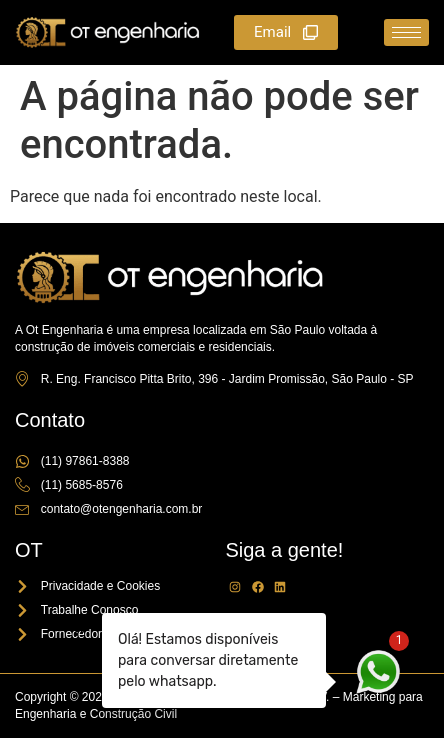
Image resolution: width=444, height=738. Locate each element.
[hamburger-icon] (406, 32)
